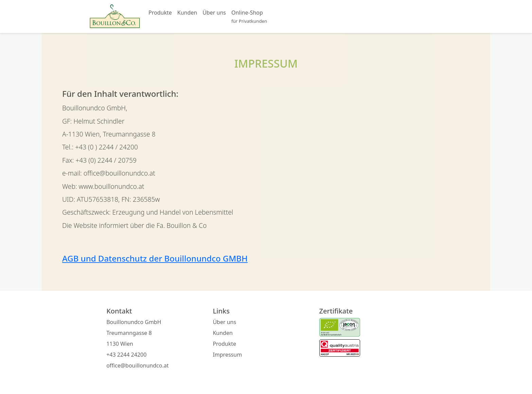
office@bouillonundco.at (137, 365)
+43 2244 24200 (126, 355)
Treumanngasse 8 (129, 333)
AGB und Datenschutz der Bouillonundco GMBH (155, 258)
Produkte (160, 13)
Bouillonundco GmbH (134, 322)
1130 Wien (120, 344)
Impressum (227, 355)
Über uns (214, 13)
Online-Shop (249, 16)
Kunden (187, 13)
